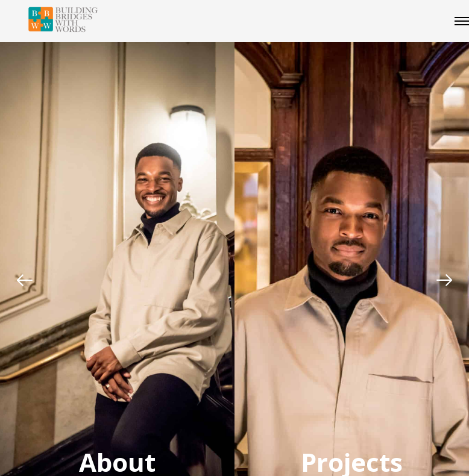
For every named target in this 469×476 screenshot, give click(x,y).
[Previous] (25, 280)
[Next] (444, 280)
